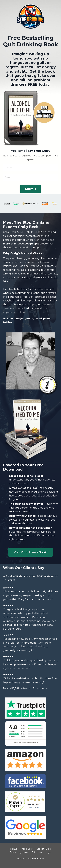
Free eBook (27, 849)
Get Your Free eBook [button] (31, 552)
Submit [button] (31, 189)
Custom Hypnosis (19, 852)
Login (48, 852)
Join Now (37, 852)
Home (14, 849)
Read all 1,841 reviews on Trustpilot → (25, 688)
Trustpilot (9, 580)
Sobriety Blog (44, 849)
